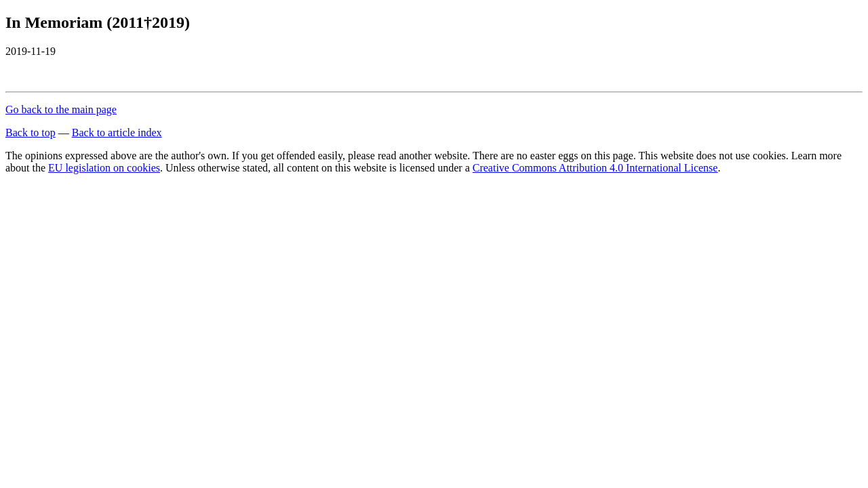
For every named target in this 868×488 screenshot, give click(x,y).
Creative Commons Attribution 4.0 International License (595, 168)
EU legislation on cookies (104, 168)
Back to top (31, 133)
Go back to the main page (61, 109)
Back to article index (117, 133)
